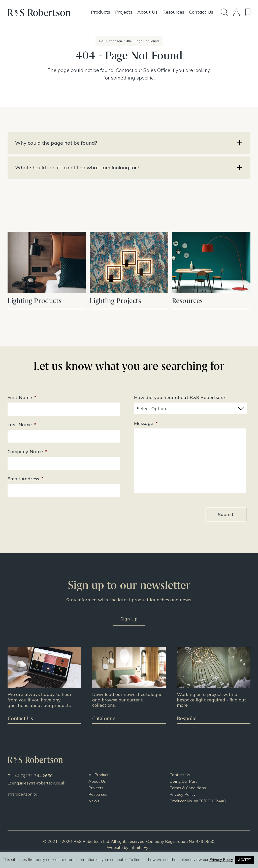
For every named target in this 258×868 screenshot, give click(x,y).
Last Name (22, 425)
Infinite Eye (140, 847)
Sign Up (129, 619)
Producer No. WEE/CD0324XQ (198, 801)
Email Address (26, 479)
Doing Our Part (183, 781)
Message (146, 423)
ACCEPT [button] (245, 860)
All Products (100, 775)
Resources (98, 794)
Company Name (27, 451)
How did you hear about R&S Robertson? (180, 397)
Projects (96, 788)
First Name (22, 397)
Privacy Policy (183, 794)
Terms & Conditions (188, 788)
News (94, 801)
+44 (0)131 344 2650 (32, 776)
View (47, 283)
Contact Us (180, 775)
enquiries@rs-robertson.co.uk (39, 783)
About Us (97, 781)
